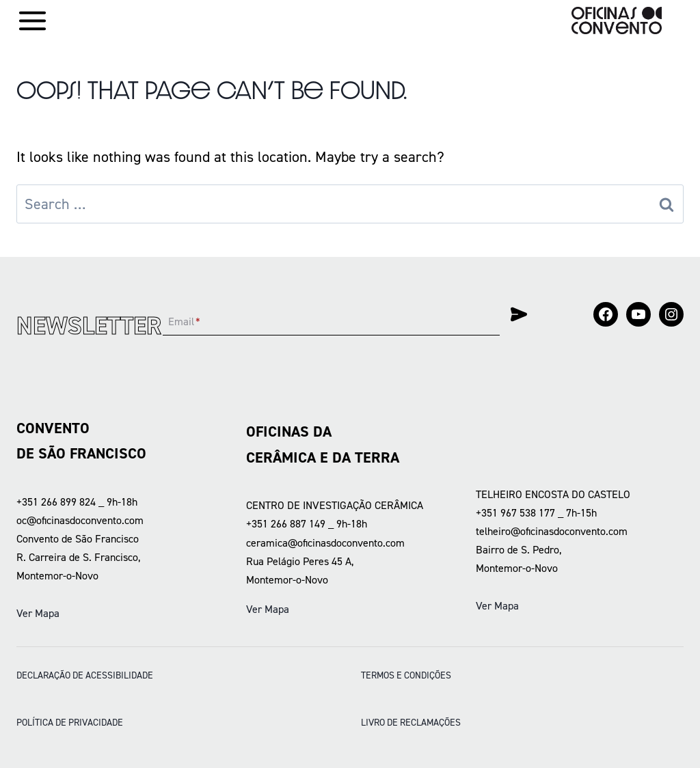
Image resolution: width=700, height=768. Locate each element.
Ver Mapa (38, 613)
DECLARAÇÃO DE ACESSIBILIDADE (85, 675)
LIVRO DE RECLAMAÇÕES (411, 722)
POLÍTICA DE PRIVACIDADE (70, 722)
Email (184, 321)
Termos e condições (406, 675)
